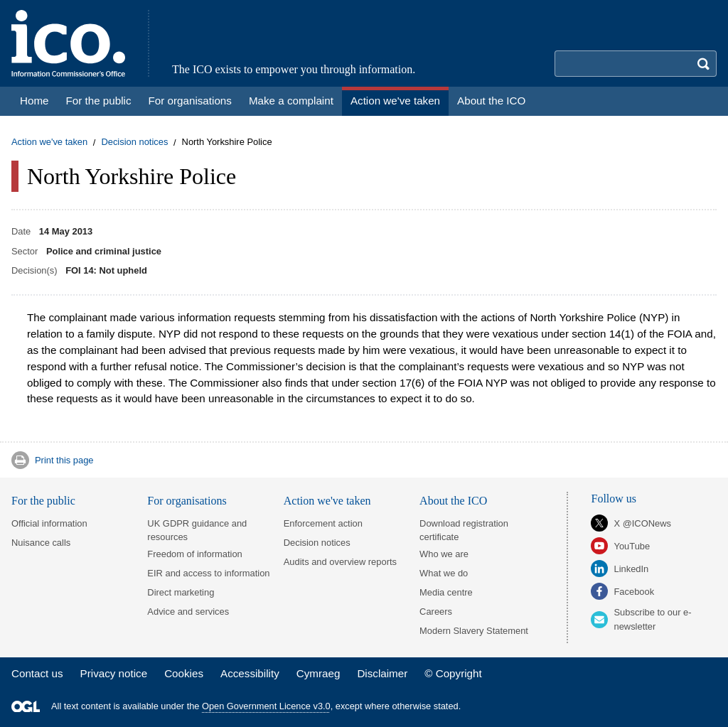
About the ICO (453, 501)
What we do (444, 573)
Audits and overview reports (340, 562)
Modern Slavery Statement (474, 631)
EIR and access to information (208, 573)
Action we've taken (49, 142)
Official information (49, 523)
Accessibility (250, 673)
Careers (436, 612)
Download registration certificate (464, 530)
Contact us (37, 673)
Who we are (444, 554)
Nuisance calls (41, 543)
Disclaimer (382, 673)
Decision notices (134, 142)
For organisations (187, 501)
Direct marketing (181, 592)
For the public (43, 501)
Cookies (184, 673)
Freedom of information (194, 554)
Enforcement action (323, 523)
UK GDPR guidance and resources (197, 530)
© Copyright (453, 673)
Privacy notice (114, 673)
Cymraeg (318, 673)
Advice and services (188, 612)
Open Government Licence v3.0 (266, 706)
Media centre (446, 592)
